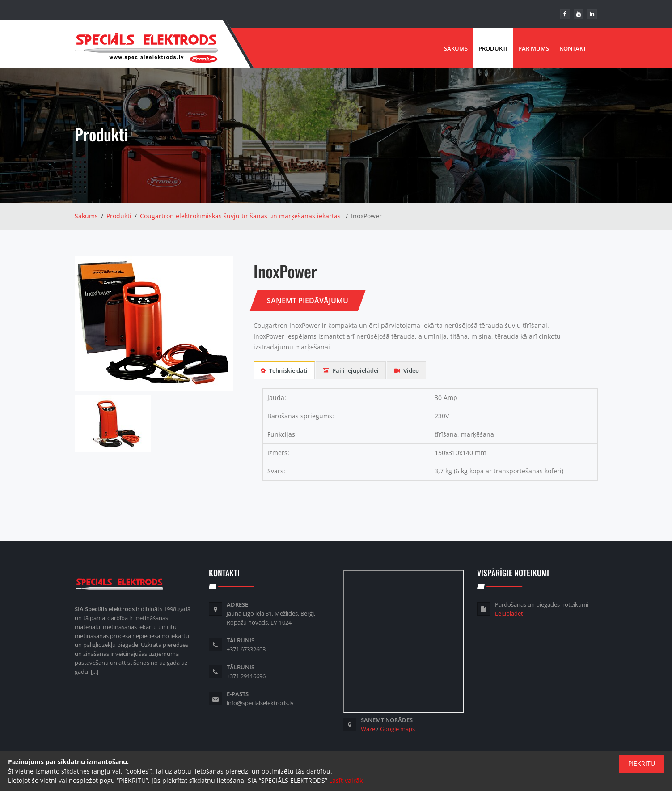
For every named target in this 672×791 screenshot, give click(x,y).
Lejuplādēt (509, 613)
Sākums (456, 48)
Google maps (397, 729)
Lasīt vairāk (346, 780)
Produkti (493, 48)
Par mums (534, 48)
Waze (368, 729)
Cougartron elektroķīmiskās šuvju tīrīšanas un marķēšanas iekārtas (240, 216)
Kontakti (574, 48)
